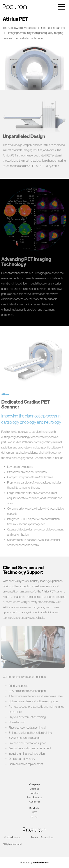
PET (35, 813)
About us (35, 789)
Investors (35, 793)
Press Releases (35, 797)
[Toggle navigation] (62, 7)
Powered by (34, 863)
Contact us (34, 802)
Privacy (34, 837)
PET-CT (35, 817)
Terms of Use (47, 837)
